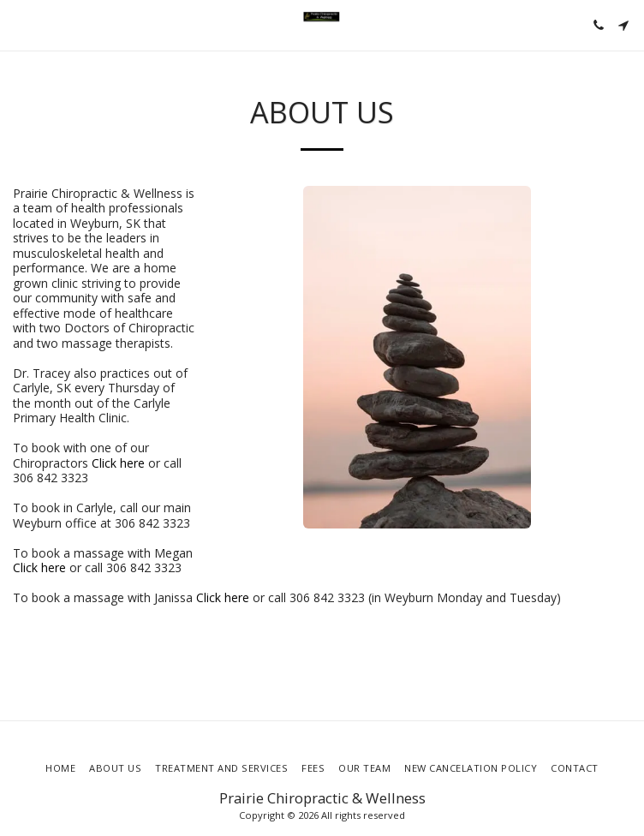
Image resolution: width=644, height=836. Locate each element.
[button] (19, 24)
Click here (118, 463)
